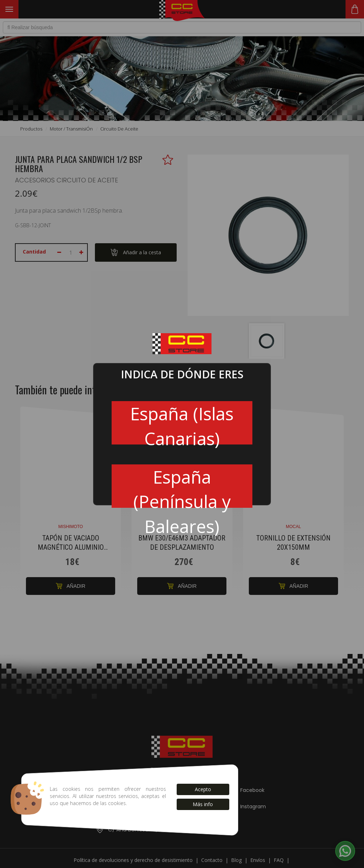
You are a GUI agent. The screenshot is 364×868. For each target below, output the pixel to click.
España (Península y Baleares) (182, 486)
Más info (203, 804)
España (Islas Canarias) (182, 423)
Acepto (203, 789)
